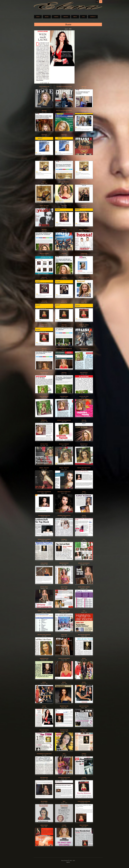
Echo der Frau (84, 349)
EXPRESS (84, 754)
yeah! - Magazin (44, 206)
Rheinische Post (64, 563)
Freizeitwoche (44, 658)
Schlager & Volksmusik (44, 492)
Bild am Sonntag (84, 706)
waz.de (84, 515)
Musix (44, 182)
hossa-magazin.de (84, 277)
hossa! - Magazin (84, 230)
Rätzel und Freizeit (84, 563)
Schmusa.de (84, 253)
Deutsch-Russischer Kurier (64, 110)
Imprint (68, 862)
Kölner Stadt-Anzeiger (44, 635)
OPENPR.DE (44, 420)
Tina (84, 539)
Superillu (64, 539)
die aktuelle (84, 444)
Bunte (84, 658)
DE (97, 2)
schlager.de (44, 563)
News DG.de (84, 182)
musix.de (84, 87)
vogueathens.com (44, 87)
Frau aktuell (84, 373)
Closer (84, 778)
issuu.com (64, 635)
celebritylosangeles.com (64, 87)
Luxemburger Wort (64, 611)
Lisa (84, 611)
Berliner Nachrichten (64, 492)
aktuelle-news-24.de (64, 778)
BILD (64, 754)
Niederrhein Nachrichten (44, 754)
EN (101, 2)
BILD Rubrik (44, 801)
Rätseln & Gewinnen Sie (64, 420)
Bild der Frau (44, 778)
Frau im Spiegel (44, 396)
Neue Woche (64, 587)
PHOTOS (66, 17)
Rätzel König (44, 587)
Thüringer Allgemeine (44, 539)
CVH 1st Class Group (64, 658)
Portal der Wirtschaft (84, 468)
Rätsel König (44, 444)
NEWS (38, 17)
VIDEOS (56, 17)
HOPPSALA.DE (84, 730)
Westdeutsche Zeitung (64, 515)
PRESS (75, 17)
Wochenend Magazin (44, 515)
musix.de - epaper (84, 325)
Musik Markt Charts (84, 587)
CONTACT (93, 17)
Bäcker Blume (64, 730)
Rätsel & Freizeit (64, 444)
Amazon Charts (44, 253)
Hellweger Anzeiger (84, 635)
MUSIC (47, 17)
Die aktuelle (44, 373)
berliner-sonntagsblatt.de (64, 349)
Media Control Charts (44, 611)
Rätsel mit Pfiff (64, 182)
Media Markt (44, 825)
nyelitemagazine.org (84, 801)
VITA (83, 17)
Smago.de (84, 110)
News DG (84, 420)
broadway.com (64, 706)
